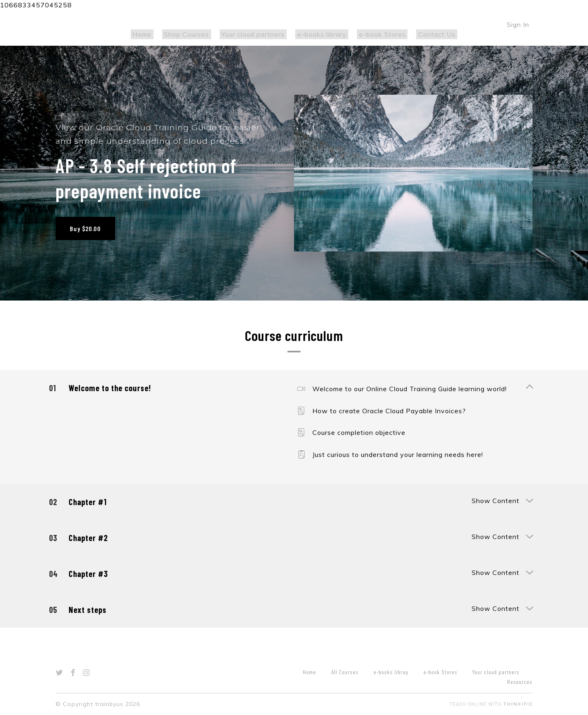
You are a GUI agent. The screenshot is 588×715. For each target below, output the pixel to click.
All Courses (345, 672)
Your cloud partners (255, 34)
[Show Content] (529, 388)
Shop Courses (192, 34)
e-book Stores (377, 34)
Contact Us (428, 34)
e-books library (320, 34)
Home (151, 34)
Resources (520, 682)
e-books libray (391, 672)
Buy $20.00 (85, 228)
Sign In (518, 25)
